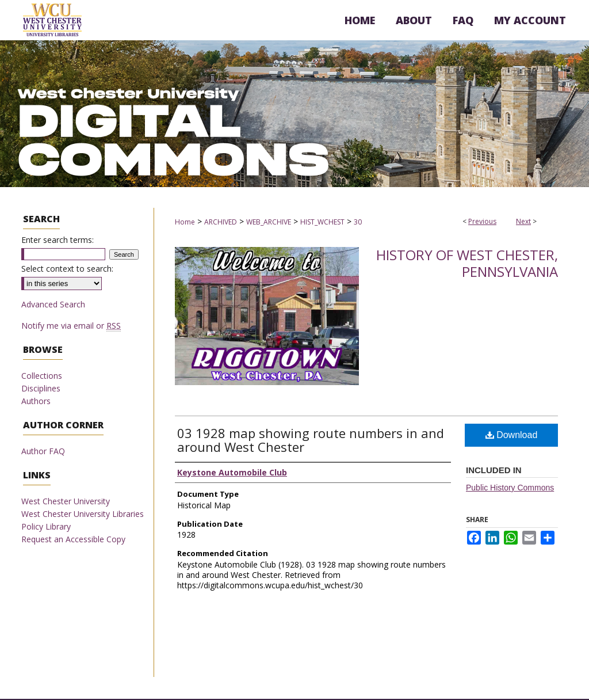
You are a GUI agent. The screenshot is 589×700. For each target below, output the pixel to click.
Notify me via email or (71, 326)
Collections (42, 376)
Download (512, 435)
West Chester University (66, 501)
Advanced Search (53, 304)
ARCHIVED (221, 222)
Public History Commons (510, 488)
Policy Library (46, 526)
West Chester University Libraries (83, 514)
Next (523, 221)
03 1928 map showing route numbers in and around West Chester (311, 440)
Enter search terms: (58, 240)
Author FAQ (43, 451)
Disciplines (41, 388)
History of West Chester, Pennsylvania (467, 263)
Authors (36, 401)
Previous (482, 221)
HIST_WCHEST (322, 222)
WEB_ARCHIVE (269, 222)
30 (358, 222)
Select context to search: (67, 269)
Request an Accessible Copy (73, 539)
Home (185, 222)
